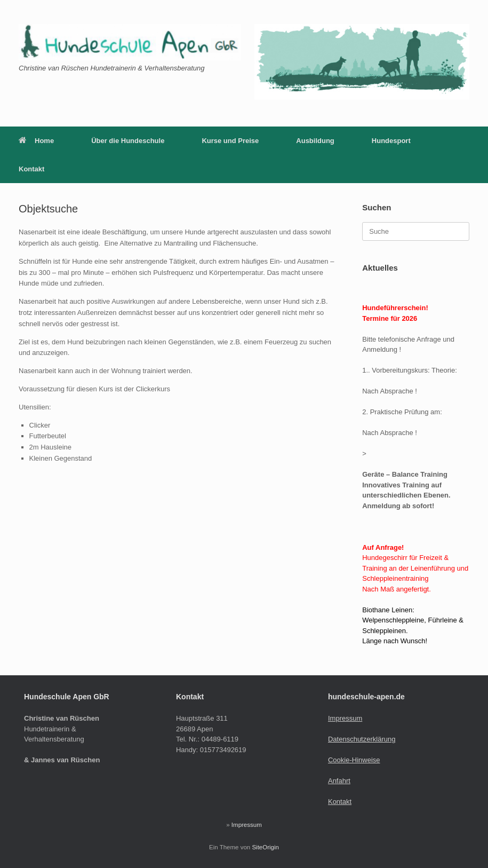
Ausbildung (315, 141)
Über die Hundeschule (128, 141)
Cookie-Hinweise (354, 760)
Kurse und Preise (230, 141)
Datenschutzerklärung (362, 739)
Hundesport (391, 141)
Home (36, 141)
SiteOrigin (265, 847)
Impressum (345, 718)
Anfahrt (339, 781)
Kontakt (31, 169)
